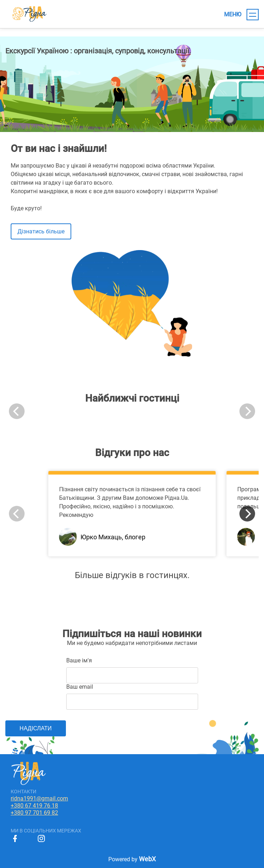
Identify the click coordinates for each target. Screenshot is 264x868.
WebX (147, 859)
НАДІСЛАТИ (36, 728)
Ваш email (80, 687)
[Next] (247, 514)
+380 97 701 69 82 (34, 813)
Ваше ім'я (79, 660)
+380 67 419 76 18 (34, 806)
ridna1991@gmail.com (39, 798)
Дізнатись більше (41, 231)
